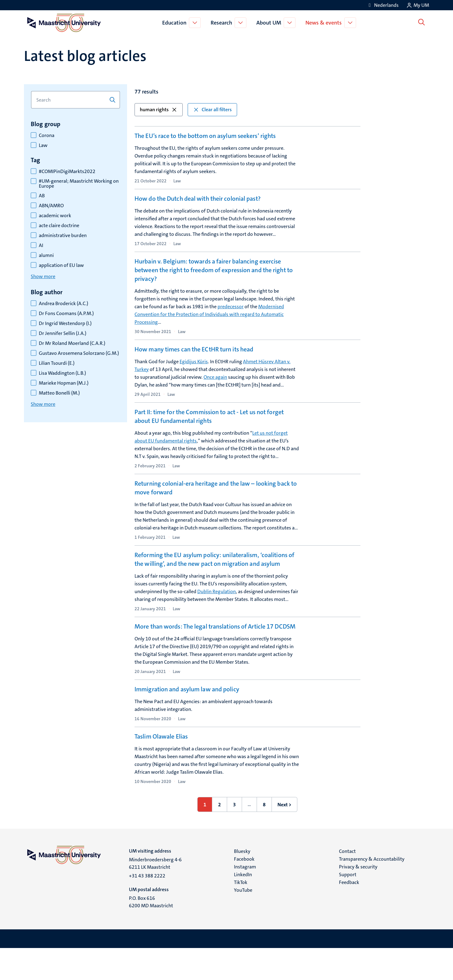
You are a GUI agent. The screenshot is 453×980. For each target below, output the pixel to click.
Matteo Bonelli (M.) (59, 393)
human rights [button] (159, 110)
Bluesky (242, 883)
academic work (55, 216)
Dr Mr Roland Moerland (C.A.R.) (72, 343)
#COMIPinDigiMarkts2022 (67, 172)
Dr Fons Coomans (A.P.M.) (66, 314)
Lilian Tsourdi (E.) (57, 363)
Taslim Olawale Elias (161, 765)
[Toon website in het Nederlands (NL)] (383, 5)
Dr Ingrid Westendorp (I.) (65, 323)
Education (176, 23)
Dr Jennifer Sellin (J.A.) (63, 333)
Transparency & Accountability (372, 891)
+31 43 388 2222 (147, 907)
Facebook (244, 891)
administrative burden (63, 236)
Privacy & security (358, 898)
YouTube (243, 922)
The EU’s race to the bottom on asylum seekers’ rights (205, 136)
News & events (325, 23)
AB (42, 196)
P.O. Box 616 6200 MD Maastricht (151, 934)
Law (43, 145)
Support (348, 906)
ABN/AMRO (51, 206)
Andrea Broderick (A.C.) (64, 304)
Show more (43, 276)
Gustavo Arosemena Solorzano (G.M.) (79, 353)
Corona (47, 135)
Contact (347, 883)
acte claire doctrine (59, 226)
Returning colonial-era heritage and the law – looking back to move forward (216, 496)
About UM (270, 23)
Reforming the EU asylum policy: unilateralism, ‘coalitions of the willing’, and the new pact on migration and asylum (214, 567)
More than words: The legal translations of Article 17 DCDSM (215, 634)
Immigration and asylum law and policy (187, 700)
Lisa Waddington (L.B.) (62, 373)
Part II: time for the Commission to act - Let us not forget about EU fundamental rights (209, 424)
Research (223, 23)
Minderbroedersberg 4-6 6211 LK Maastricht (155, 895)
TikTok (241, 914)
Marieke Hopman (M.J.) (64, 383)
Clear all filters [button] (212, 110)
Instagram (245, 898)
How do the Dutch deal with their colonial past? (198, 201)
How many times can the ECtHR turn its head (194, 355)
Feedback (349, 914)
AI (41, 245)
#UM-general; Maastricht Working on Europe (79, 184)
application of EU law (61, 265)
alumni (46, 255)
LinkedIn (243, 906)
